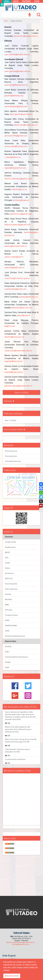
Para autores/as (11, 456)
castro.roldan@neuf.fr (14, 257)
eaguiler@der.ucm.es (14, 361)
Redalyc (8, 662)
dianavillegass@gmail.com (16, 106)
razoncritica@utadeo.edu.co (26, 36)
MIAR (7, 605)
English (16, 1)
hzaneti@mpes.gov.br (14, 372)
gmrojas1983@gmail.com (16, 136)
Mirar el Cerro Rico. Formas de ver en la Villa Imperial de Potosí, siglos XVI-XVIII (21, 741)
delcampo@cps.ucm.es (22, 308)
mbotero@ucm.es (19, 189)
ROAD (7, 620)
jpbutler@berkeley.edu (14, 96)
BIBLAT (8, 552)
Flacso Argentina (11, 584)
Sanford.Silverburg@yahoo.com (18, 179)
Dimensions (9, 573)
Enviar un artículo (21, 392)
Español (7, 1)
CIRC (7, 558)
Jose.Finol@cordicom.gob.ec (17, 278)
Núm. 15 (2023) (11, 420)
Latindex (8, 594)
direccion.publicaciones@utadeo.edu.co (21, 942)
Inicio (6, 21)
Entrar (37, 1)
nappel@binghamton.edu (15, 168)
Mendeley (9, 599)
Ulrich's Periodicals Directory (15, 636)
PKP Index (9, 610)
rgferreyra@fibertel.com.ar (16, 85)
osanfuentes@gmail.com (15, 289)
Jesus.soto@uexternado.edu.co (18, 351)
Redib (7, 667)
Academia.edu (10, 547)
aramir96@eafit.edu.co (14, 268)
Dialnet (8, 568)
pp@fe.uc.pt (10, 326)
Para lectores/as (11, 451)
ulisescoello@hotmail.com (16, 146)
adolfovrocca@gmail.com (21, 214)
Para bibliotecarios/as (13, 461)
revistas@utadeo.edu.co (21, 944)
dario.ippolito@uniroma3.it (21, 114)
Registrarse (26, 1)
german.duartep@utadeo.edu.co (18, 386)
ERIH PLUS (9, 579)
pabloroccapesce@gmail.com (17, 225)
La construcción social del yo (15, 759)
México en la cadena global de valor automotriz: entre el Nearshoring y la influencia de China (18, 729)
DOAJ (7, 652)
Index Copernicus (11, 589)
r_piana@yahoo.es (12, 157)
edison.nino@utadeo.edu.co (26, 125)
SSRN (7, 631)
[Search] (15, 15)
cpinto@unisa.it (24, 315)
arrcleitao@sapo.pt (21, 200)
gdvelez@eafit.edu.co (28, 297)
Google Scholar (10, 542)
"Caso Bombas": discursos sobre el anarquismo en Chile (17, 751)
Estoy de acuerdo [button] (12, 976)
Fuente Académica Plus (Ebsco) (17, 657)
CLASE (8, 563)
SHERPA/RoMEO (11, 626)
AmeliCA (8, 647)
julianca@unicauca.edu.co (16, 246)
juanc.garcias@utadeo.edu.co (17, 71)
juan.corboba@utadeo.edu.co (17, 54)
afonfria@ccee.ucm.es (14, 337)
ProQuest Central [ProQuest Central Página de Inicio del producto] (11, 615)
